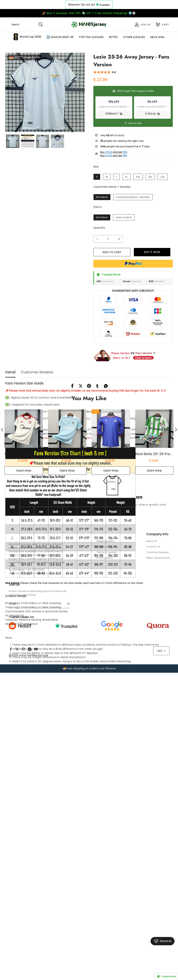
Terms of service (107, 844)
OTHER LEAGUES (134, 37)
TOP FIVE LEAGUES (91, 37)
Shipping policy (106, 833)
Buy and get (114, 152)
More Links (157, 37)
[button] (2, 722)
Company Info (157, 826)
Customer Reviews (157, 844)
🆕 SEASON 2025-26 (60, 37)
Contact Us (153, 839)
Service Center (108, 826)
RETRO (113, 37)
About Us (152, 833)
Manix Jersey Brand (158, 850)
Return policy (104, 839)
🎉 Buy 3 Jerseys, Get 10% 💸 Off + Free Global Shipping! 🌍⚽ (89, 13)
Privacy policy (105, 850)
